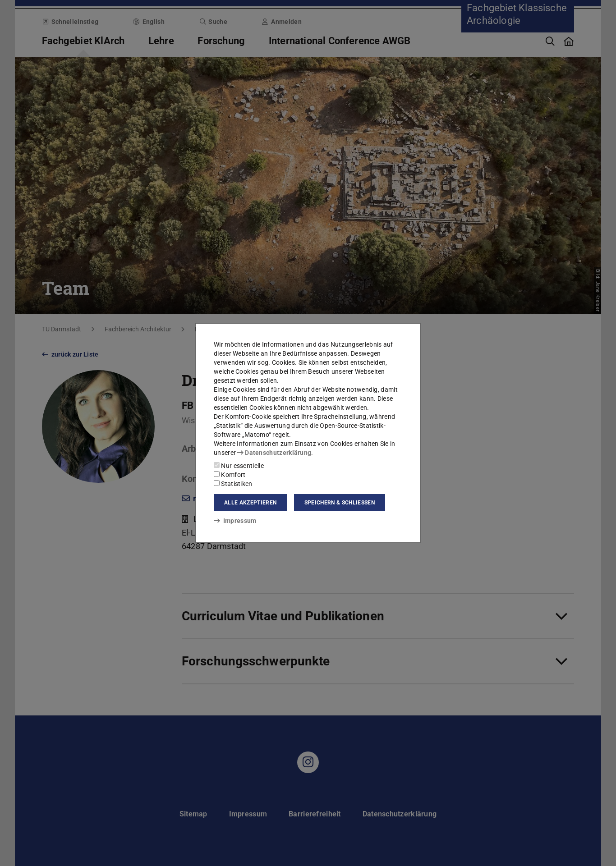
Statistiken (233, 484)
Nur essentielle (239, 466)
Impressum (235, 521)
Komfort (230, 475)
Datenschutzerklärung (274, 453)
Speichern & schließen (340, 503)
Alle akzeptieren (250, 503)
